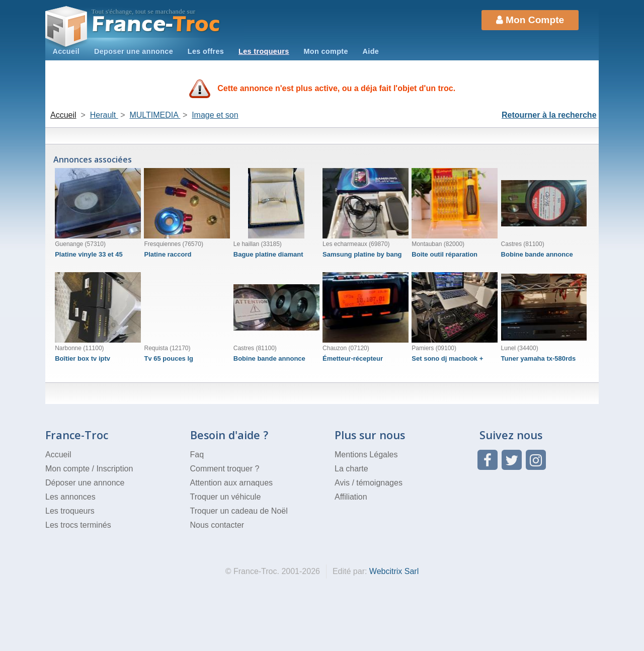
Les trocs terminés (78, 525)
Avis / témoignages (369, 483)
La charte (351, 469)
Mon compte (326, 51)
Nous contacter (217, 525)
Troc (156, 24)
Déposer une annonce (85, 483)
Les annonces (70, 497)
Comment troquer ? (225, 469)
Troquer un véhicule (226, 497)
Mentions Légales (366, 455)
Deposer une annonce (134, 51)
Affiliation (351, 497)
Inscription (114, 469)
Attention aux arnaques (232, 483)
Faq (197, 455)
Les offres (206, 51)
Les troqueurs (264, 51)
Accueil (66, 51)
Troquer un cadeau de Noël (239, 511)
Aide (371, 51)
